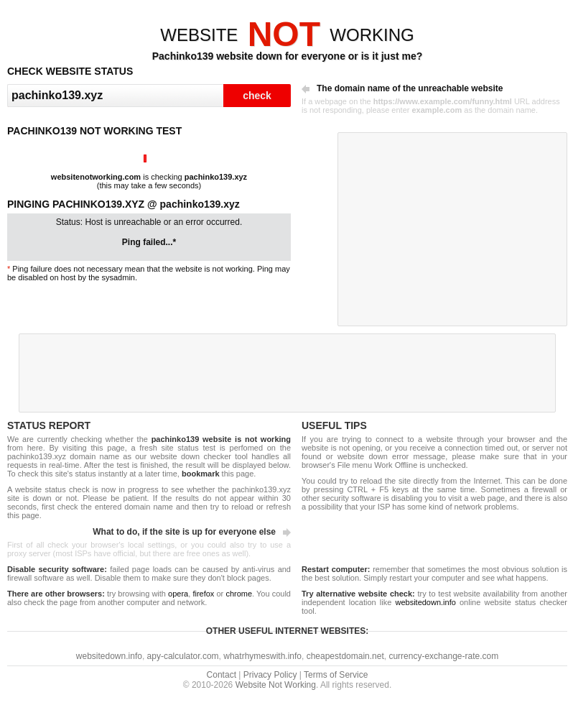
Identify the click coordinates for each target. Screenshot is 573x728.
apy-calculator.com (183, 656)
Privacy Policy (270, 675)
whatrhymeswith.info (262, 656)
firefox (203, 594)
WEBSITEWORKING (287, 35)
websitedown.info (425, 602)
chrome (239, 594)
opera (178, 594)
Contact (222, 675)
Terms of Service (336, 675)
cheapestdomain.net (345, 656)
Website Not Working (276, 685)
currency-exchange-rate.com (443, 656)
